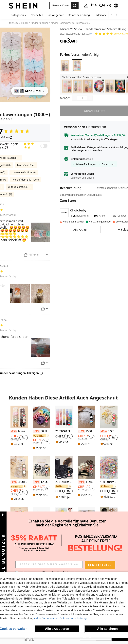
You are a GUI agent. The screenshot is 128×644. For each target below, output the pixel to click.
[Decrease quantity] (75, 101)
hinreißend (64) (26, 165)
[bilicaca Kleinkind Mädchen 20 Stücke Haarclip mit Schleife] (110, 86)
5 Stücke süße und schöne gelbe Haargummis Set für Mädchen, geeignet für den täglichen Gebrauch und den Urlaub (109, 431)
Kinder (25, 23)
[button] (60, 6)
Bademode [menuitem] (100, 15)
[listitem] (67, 86)
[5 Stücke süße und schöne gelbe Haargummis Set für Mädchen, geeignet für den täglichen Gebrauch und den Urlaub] (109, 417)
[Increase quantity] (90, 101)
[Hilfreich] (26, 255)
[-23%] (14, 431)
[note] (19, 444)
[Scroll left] (112, 15)
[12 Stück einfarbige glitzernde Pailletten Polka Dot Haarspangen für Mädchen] (41, 468)
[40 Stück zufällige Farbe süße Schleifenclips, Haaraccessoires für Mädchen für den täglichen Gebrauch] (64, 519)
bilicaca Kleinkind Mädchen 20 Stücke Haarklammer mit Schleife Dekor (19, 431)
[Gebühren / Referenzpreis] (77, 42)
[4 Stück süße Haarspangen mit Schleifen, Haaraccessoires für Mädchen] (19, 468)
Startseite (13, 23)
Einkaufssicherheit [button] (82, 162)
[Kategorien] (19, 15)
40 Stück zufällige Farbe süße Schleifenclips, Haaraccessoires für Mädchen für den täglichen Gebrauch (64, 533)
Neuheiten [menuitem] (37, 15)
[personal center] (86, 6)
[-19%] (81, 431)
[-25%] (104, 533)
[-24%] (36, 482)
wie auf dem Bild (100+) (26, 180)
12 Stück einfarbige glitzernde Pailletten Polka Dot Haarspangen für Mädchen (41, 482)
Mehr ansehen (64, 558)
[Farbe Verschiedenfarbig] (79, 55)
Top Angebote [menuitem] (55, 15)
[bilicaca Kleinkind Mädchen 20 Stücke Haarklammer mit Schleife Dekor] (67, 86)
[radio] (65, 66)
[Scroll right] (117, 15)
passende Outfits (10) (24, 172)
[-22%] (36, 431)
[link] (93, 5)
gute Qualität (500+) (19, 187)
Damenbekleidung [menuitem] (79, 15)
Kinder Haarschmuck (62, 23)
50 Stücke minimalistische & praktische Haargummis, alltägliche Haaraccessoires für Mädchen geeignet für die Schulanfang (41, 431)
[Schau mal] (30, 91)
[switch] (44, 146)
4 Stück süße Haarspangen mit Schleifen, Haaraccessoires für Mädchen (19, 482)
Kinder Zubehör (40, 23)
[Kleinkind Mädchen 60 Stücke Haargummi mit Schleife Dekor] (99, 86)
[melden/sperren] (48, 255)
